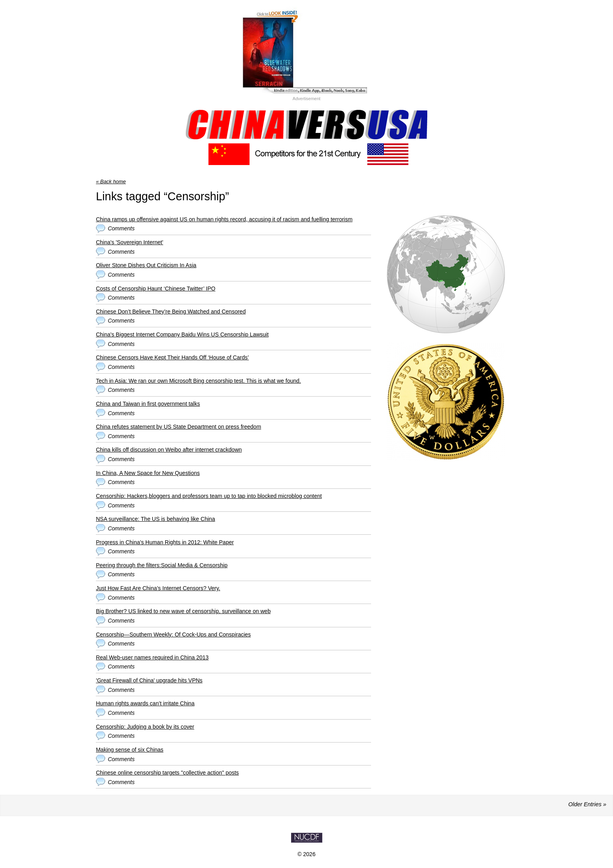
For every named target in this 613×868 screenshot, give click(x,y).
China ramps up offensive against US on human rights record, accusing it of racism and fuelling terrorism (224, 219)
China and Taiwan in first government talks (148, 404)
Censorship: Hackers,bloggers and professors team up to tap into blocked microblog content (209, 496)
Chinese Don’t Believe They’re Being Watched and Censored (171, 311)
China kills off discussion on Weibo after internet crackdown (169, 450)
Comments (121, 228)
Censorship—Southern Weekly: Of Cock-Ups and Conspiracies (173, 634)
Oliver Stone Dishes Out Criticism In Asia (146, 265)
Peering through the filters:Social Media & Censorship (162, 565)
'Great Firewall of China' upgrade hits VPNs (149, 680)
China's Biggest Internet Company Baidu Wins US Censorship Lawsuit (182, 334)
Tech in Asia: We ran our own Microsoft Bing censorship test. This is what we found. (198, 381)
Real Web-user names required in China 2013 (152, 657)
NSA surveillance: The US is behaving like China (155, 519)
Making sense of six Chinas (129, 750)
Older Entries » (587, 804)
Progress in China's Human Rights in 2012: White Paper (165, 542)
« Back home (111, 181)
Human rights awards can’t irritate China (145, 703)
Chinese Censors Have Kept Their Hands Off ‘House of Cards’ (172, 357)
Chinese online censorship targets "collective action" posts (167, 773)
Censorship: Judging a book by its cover (145, 727)
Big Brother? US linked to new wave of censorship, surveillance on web (183, 611)
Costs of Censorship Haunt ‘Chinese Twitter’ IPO (156, 289)
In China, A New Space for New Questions (148, 473)
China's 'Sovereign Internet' (129, 242)
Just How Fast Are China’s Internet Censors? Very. (158, 588)
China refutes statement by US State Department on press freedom (178, 427)
